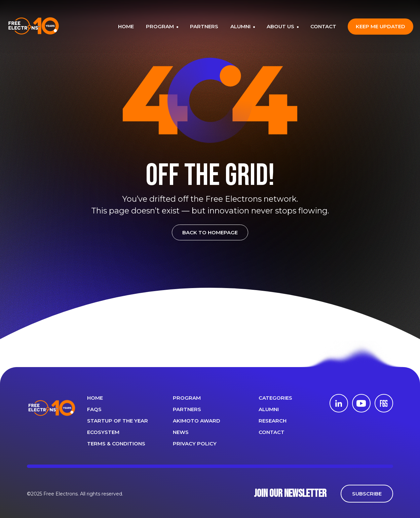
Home (95, 398)
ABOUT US (281, 26)
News (181, 432)
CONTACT (323, 26)
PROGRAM (161, 26)
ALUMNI (241, 26)
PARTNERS (204, 26)
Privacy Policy (195, 444)
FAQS (94, 409)
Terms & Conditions (116, 444)
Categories (275, 398)
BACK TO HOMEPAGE (210, 232)
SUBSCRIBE (367, 494)
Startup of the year (118, 421)
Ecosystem (103, 432)
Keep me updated (380, 26)
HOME (126, 26)
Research (273, 421)
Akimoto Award (197, 421)
